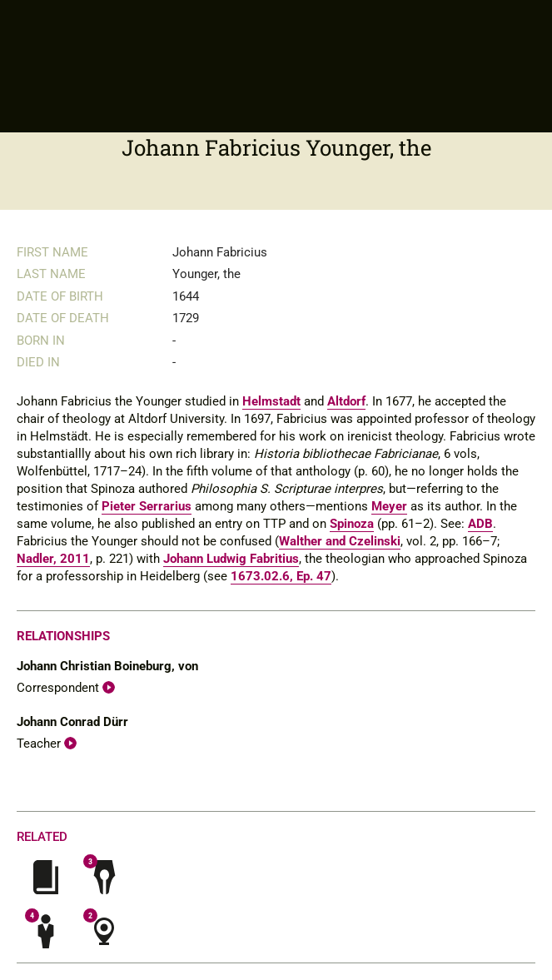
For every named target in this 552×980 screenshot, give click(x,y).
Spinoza (352, 524)
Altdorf (346, 401)
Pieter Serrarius (147, 506)
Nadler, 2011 (53, 559)
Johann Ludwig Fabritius (231, 559)
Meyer (389, 506)
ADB (480, 524)
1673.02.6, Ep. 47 (281, 576)
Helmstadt (271, 401)
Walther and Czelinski (340, 541)
